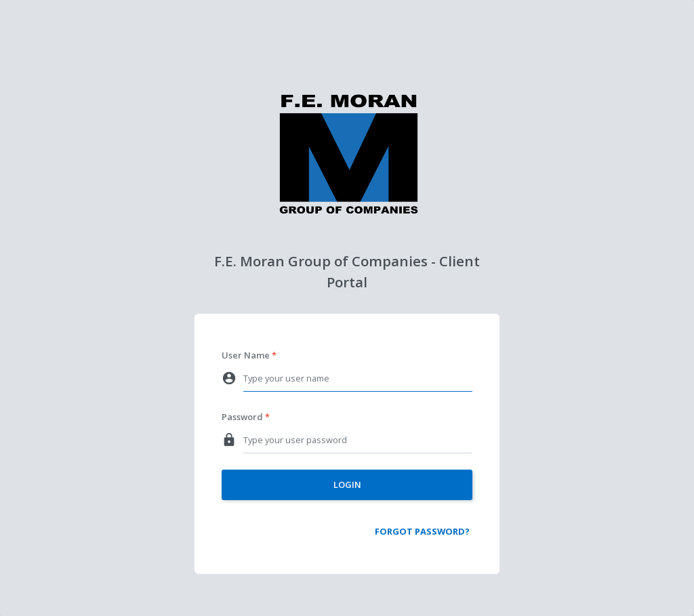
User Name (246, 355)
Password (242, 417)
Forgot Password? (422, 531)
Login (347, 485)
